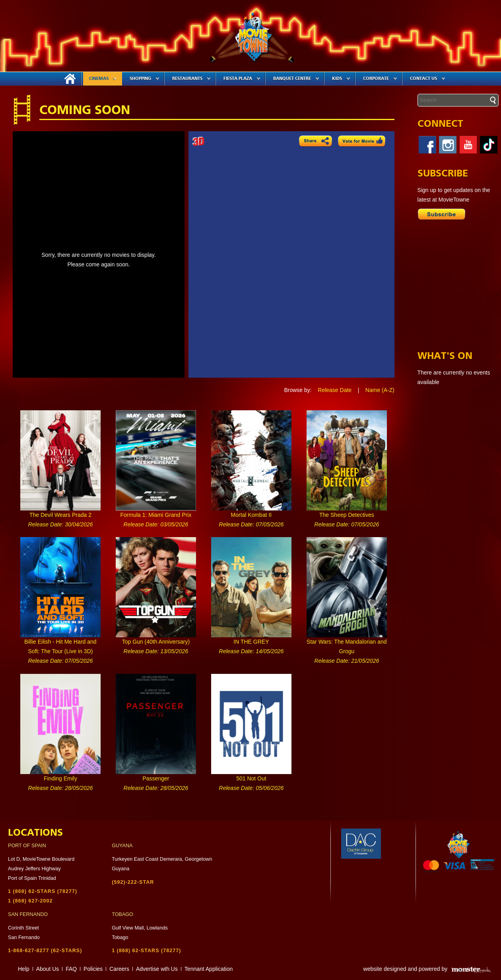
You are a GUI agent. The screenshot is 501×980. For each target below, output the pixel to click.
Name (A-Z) (380, 390)
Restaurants (191, 79)
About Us (48, 969)
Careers (119, 969)
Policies (93, 969)
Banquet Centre (296, 79)
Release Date (335, 390)
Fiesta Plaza (242, 79)
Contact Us (428, 79)
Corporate (380, 79)
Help (24, 969)
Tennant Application (209, 969)
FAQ (71, 969)
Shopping (145, 79)
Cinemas (103, 79)
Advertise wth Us (157, 969)
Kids (341, 79)
